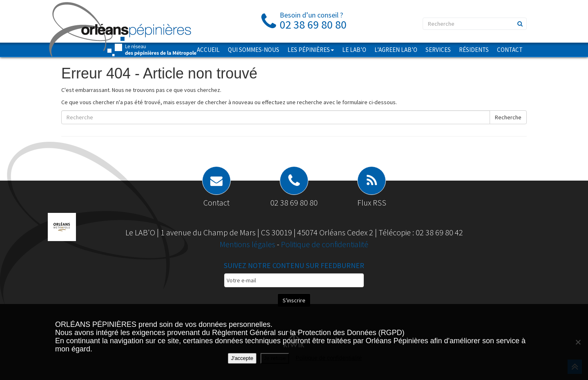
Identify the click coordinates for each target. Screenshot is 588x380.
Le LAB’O (354, 50)
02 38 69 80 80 (294, 202)
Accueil (208, 50)
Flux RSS (372, 202)
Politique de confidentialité (325, 244)
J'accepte (242, 358)
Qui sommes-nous (254, 50)
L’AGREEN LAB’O (396, 50)
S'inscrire (294, 300)
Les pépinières (311, 50)
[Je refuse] (578, 342)
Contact (510, 50)
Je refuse (275, 358)
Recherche (508, 117)
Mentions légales (248, 244)
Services (438, 50)
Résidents (474, 50)
